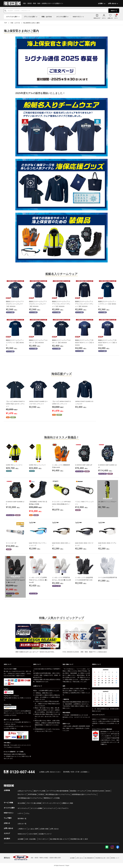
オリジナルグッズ (50, 808)
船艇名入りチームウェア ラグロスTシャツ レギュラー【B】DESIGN (38, 304)
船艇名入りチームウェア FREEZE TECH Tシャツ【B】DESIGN (107, 343)
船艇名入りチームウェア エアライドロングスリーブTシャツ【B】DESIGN (84, 304)
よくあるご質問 (33, 829)
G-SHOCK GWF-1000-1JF (84, 465)
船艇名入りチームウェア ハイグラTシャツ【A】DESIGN (107, 304)
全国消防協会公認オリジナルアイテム (84, 794)
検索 (114, 11)
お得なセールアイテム (25, 791)
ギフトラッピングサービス (51, 803)
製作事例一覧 (22, 819)
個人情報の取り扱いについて (60, 839)
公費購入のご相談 (67, 803)
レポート (21, 813)
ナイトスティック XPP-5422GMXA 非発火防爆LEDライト (61, 504)
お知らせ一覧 (22, 824)
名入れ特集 (21, 803)
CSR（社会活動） (31, 839)
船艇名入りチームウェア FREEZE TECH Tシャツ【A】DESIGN (84, 343)
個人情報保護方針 (89, 858)
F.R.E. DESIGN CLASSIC (96, 791)
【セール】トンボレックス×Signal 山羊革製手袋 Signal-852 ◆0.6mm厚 (15, 580)
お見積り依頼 (44, 829)
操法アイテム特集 (39, 791)
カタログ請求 (33, 834)
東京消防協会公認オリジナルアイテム (58, 794)
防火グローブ (22, 794)
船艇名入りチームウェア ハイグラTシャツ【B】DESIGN (15, 343)
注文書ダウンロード (45, 834)
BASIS (108, 791)
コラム (27, 813)
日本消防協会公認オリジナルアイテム (30, 798)
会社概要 (21, 839)
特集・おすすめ (15, 23)
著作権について (115, 858)
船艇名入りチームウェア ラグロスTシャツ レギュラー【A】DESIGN (15, 304)
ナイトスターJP (11, 543)
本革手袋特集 (32, 794)
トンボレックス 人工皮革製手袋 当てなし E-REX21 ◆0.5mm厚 (38, 580)
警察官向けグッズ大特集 (52, 798)
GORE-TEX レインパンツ (37, 465)
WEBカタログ (22, 834)
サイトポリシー (43, 839)
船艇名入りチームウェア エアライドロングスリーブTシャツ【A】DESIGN (61, 304)
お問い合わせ (54, 829)
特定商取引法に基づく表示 (79, 839)
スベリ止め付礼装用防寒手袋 (108, 577)
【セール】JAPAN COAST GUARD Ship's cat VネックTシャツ (15, 404)
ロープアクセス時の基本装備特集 (58, 791)
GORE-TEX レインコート (14, 465)
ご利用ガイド (22, 829)
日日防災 (41, 794)
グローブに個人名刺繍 (34, 803)
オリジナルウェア (23, 808)
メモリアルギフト (63, 808)
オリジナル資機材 (37, 808)
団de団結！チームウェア (78, 791)
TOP (6, 23)
